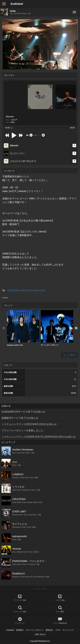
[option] (23, 328)
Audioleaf (17, 4)
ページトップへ (40, 589)
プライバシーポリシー (35, 630)
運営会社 (49, 630)
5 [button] (40, 348)
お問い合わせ (40, 634)
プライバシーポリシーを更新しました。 (24, 430)
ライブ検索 (60, 609)
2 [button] (26, 348)
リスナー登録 (60, 598)
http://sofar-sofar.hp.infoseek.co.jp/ (26, 290)
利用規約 (20, 630)
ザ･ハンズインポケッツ (57, 328)
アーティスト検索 (20, 609)
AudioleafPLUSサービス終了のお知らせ (23, 412)
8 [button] (54, 348)
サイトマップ (68, 630)
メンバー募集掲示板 (60, 621)
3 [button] (31, 348)
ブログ (58, 630)
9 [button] (58, 348)
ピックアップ (20, 621)
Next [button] (76, 328)
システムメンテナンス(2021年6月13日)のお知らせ (29, 424)
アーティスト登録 (20, 598)
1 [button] (22, 348)
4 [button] (35, 348)
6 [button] (45, 348)
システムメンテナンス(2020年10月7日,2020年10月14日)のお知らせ (39, 437)
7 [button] (49, 348)
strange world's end (23, 328)
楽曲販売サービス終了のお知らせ (20, 418)
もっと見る (69, 355)
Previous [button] (4, 328)
